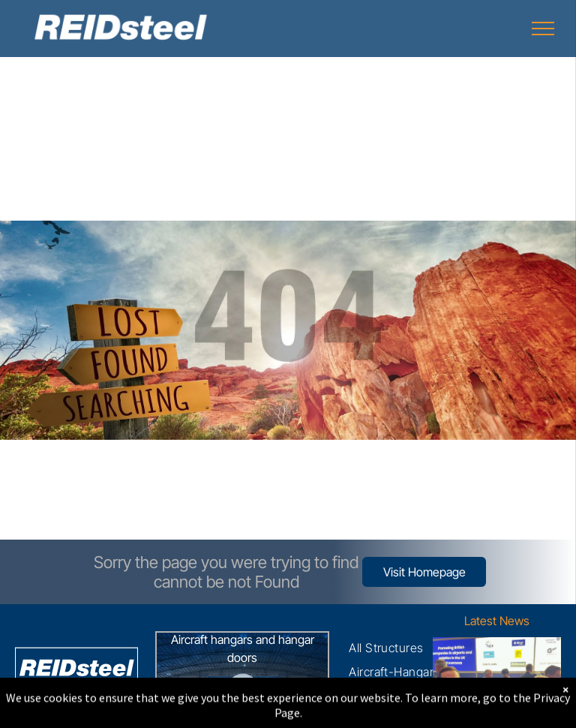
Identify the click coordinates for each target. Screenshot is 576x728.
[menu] (543, 29)
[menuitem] (386, 648)
